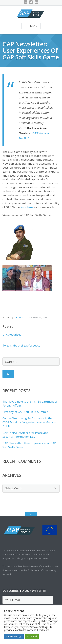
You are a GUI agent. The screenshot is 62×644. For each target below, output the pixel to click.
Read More (43, 630)
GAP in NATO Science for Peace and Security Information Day (25, 435)
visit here (27, 207)
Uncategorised (12, 334)
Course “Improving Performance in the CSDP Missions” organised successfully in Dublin (29, 422)
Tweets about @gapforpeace (21, 345)
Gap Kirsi (19, 317)
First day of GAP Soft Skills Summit (25, 412)
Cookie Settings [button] (14, 636)
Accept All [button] (32, 636)
